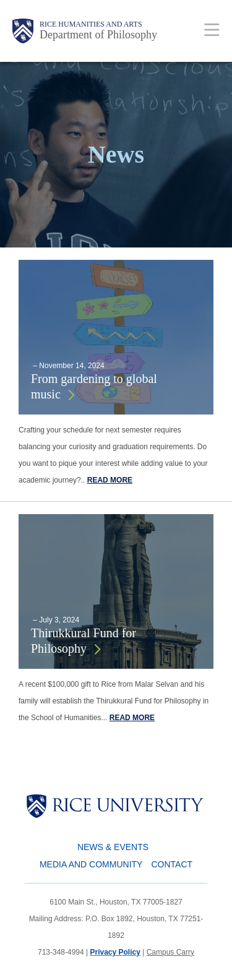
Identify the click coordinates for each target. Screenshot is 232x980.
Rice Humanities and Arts (91, 24)
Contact (172, 864)
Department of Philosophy (98, 35)
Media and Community (91, 864)
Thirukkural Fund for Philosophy (84, 641)
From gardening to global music (94, 386)
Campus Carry (170, 952)
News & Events (113, 847)
